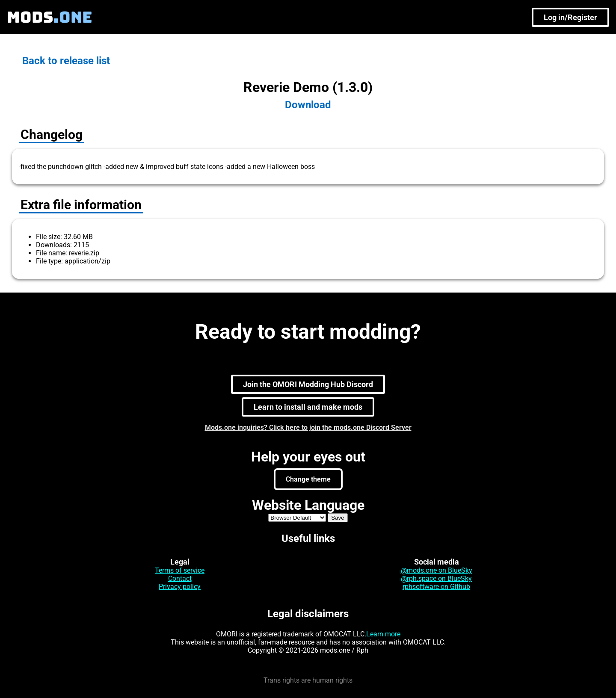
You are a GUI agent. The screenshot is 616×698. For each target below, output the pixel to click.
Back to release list (66, 61)
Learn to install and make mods (308, 407)
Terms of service (180, 570)
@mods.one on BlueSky (437, 570)
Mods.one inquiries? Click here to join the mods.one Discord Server (308, 427)
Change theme (308, 479)
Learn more (383, 634)
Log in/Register (570, 17)
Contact (180, 578)
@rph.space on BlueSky (436, 578)
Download (308, 105)
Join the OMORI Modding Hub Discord (308, 384)
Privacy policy (180, 587)
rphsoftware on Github (436, 587)
